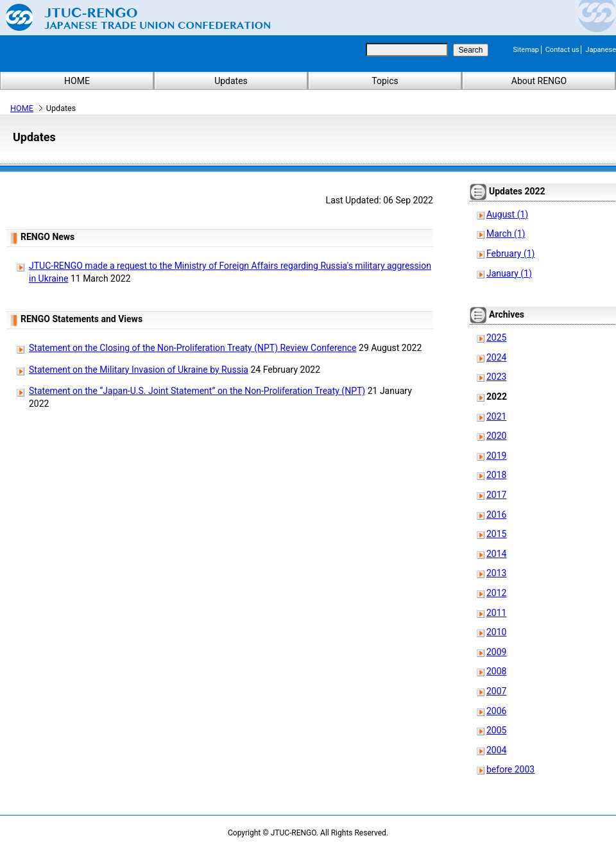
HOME (77, 81)
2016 (496, 515)
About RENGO (539, 81)
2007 (496, 691)
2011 (496, 613)
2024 (496, 357)
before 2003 (510, 769)
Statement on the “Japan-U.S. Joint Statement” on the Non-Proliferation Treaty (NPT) (197, 391)
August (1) (507, 214)
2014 (496, 554)
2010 (496, 632)
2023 (496, 377)
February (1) (510, 253)
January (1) (509, 273)
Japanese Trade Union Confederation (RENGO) (128, 17)
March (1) (506, 234)
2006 (496, 711)
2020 (496, 436)
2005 (496, 730)
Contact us (562, 50)
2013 (496, 573)
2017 (496, 495)
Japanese (601, 50)
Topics (385, 81)
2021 (496, 416)
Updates (231, 81)
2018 (496, 475)
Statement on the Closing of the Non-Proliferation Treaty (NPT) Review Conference (193, 348)
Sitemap (526, 50)
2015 (496, 534)
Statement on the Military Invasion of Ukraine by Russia (139, 370)
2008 (496, 671)
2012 (496, 593)
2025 (496, 338)
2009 (496, 652)
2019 (496, 456)
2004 (496, 750)
